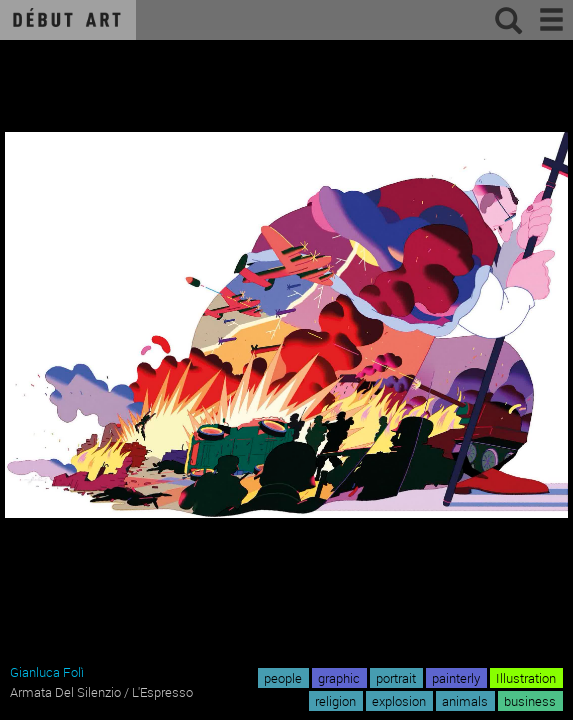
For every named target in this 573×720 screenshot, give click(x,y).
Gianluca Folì (47, 672)
